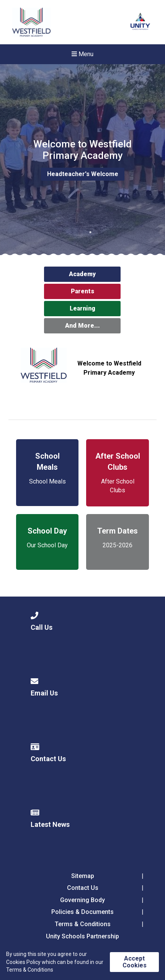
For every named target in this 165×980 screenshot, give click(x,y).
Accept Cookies (135, 962)
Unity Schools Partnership (82, 936)
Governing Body (82, 900)
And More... (82, 326)
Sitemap (83, 876)
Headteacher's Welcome (83, 174)
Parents (82, 291)
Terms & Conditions (83, 924)
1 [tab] (90, 232)
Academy (82, 274)
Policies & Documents (82, 912)
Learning (82, 308)
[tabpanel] (82, 160)
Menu (82, 54)
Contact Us (83, 888)
